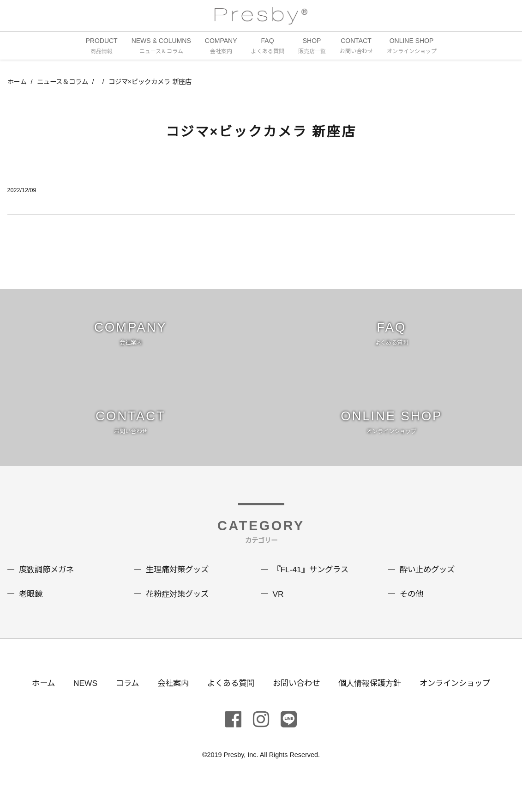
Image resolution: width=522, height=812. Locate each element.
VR (279, 608)
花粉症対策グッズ (179, 608)
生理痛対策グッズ (179, 584)
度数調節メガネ (48, 584)
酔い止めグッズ (429, 584)
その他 (412, 608)
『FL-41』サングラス (313, 584)
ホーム (17, 83)
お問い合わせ (297, 697)
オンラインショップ (462, 697)
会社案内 (168, 697)
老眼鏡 (31, 608)
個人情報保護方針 (373, 697)
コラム (121, 697)
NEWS (78, 697)
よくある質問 (228, 697)
